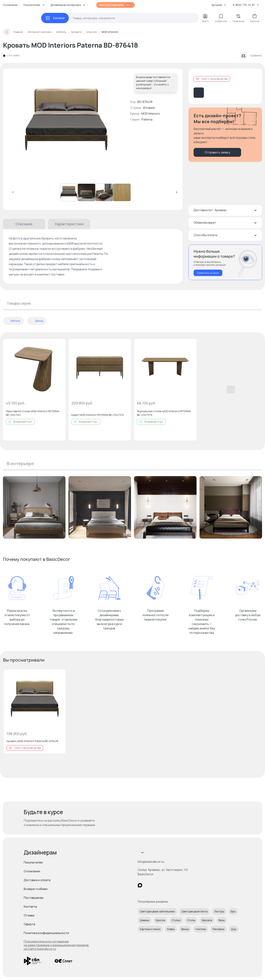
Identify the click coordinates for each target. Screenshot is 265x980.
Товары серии (19, 303)
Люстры (219, 911)
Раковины (218, 929)
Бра (233, 911)
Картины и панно (150, 929)
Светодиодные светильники (157, 911)
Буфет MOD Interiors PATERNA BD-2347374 (98, 415)
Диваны (145, 920)
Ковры (171, 929)
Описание (24, 224)
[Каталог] (55, 18)
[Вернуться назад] (7, 32)
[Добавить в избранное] (60, 345)
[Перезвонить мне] (225, 262)
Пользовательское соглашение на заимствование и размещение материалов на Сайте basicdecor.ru (56, 945)
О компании (10, 5)
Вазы (222, 920)
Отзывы (29, 915)
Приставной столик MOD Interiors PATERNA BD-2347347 (33, 413)
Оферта (29, 924)
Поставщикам (34, 898)
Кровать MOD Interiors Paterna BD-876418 (32, 741)
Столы (191, 920)
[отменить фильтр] (7, 321)
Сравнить (251, 55)
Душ (234, 929)
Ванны (185, 929)
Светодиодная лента (195, 911)
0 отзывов (14, 55)
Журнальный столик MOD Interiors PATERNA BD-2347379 (164, 413)
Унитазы (201, 929)
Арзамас (219, 5)
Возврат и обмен (36, 889)
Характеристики (69, 224)
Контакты (30, 906)
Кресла (160, 920)
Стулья (176, 920)
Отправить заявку (217, 152)
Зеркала (207, 920)
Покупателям (33, 862)
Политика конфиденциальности (46, 933)
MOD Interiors (151, 114)
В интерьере (20, 463)
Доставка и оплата (37, 880)
